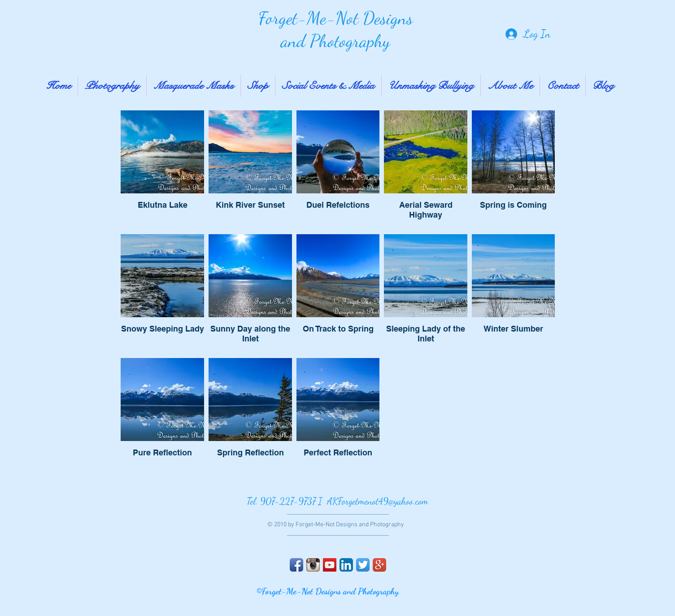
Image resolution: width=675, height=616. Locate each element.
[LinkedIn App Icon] (346, 565)
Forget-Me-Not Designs (336, 18)
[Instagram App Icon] (313, 565)
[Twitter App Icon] (363, 565)
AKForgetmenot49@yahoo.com (378, 501)
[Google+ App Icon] (379, 565)
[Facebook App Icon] (296, 565)
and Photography (335, 41)
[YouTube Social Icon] (330, 565)
